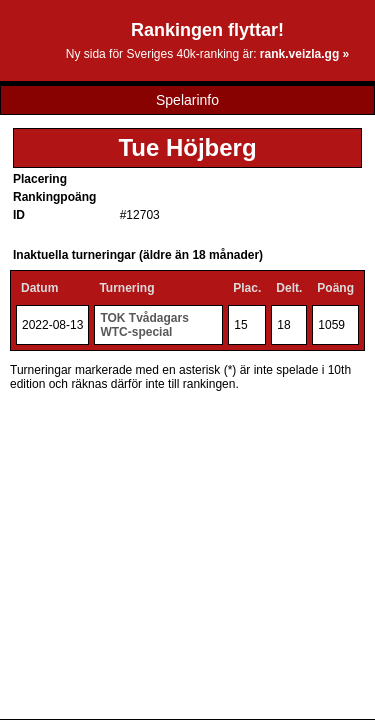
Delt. (289, 288)
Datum (39, 288)
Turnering (126, 288)
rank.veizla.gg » (304, 54)
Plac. (247, 288)
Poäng (335, 288)
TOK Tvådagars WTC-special (144, 325)
